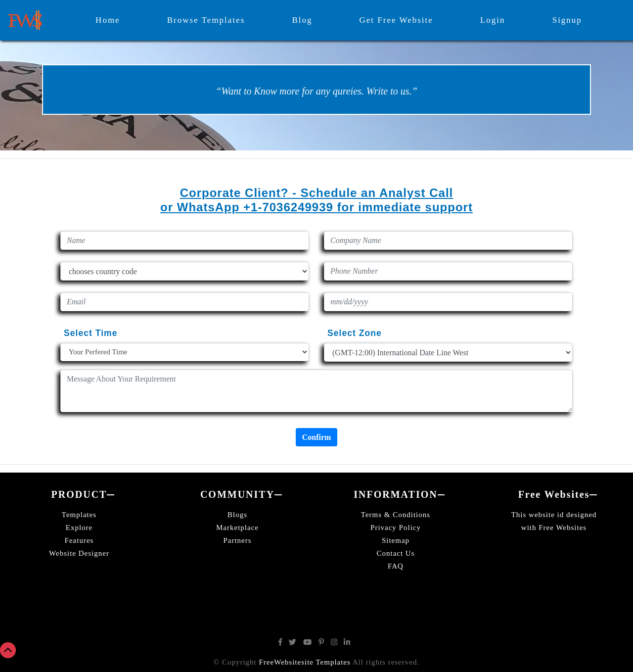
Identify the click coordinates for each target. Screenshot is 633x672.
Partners (237, 540)
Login (493, 20)
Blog (302, 20)
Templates (79, 515)
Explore (79, 528)
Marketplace (237, 528)
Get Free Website (396, 20)
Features (79, 540)
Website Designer (79, 553)
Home (108, 20)
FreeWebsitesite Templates (305, 662)
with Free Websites (554, 528)
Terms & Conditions (396, 515)
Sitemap (396, 540)
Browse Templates (206, 20)
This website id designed (554, 515)
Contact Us (395, 553)
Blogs (237, 515)
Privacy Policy (396, 528)
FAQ (396, 566)
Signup (567, 20)
